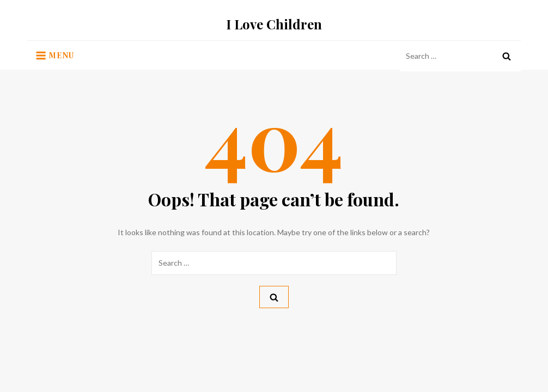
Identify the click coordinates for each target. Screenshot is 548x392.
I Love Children (274, 24)
